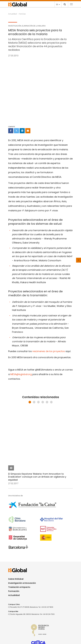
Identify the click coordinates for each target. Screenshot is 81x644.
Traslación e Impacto (19, 526)
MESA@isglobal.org (21, 312)
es (58, 4)
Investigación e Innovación (22, 522)
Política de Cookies (14, 627)
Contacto (13, 614)
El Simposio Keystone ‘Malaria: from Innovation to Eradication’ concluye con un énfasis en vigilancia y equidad (37, 350)
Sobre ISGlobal (16, 518)
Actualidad (12, 14)
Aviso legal (12, 620)
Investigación (15, 26)
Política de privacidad (15, 624)
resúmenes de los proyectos (49, 289)
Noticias (22, 14)
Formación (14, 530)
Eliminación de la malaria (34, 26)
